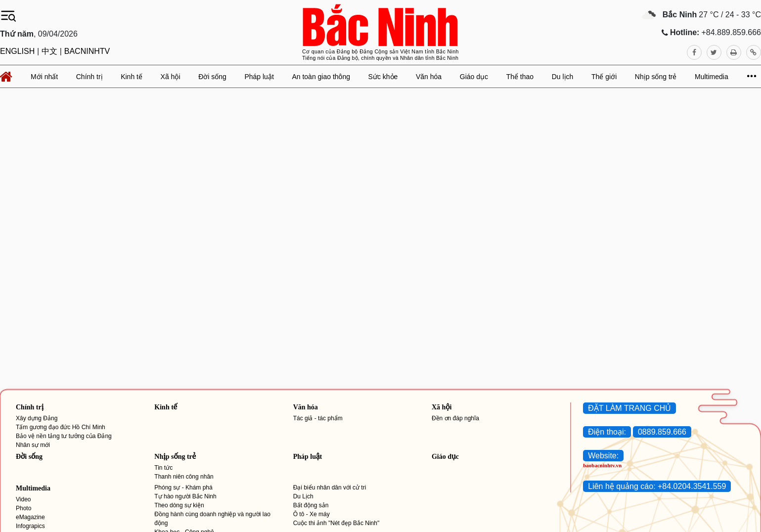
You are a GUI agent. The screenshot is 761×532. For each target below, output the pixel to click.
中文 (49, 51)
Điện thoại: (607, 432)
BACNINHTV (87, 51)
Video (23, 499)
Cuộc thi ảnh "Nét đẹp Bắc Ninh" (336, 523)
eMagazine (30, 517)
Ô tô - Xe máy (312, 514)
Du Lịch (303, 496)
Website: (603, 456)
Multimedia (33, 488)
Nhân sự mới (33, 445)
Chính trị (30, 407)
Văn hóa (306, 407)
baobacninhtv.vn (602, 465)
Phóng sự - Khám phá (183, 488)
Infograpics (30, 526)
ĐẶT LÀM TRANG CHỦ (629, 408)
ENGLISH (17, 51)
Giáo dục (445, 457)
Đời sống (29, 457)
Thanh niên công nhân (184, 477)
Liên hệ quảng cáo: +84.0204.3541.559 (657, 486)
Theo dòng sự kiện (179, 505)
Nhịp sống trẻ (175, 457)
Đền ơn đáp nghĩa (455, 418)
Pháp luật (308, 457)
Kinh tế (166, 407)
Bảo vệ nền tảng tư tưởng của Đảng (64, 436)
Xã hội (442, 407)
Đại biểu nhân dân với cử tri (330, 488)
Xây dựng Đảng (37, 418)
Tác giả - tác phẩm (318, 418)
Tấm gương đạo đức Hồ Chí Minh (61, 427)
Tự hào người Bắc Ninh (185, 496)
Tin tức (163, 468)
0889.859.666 (662, 432)
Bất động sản (311, 505)
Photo (23, 508)
